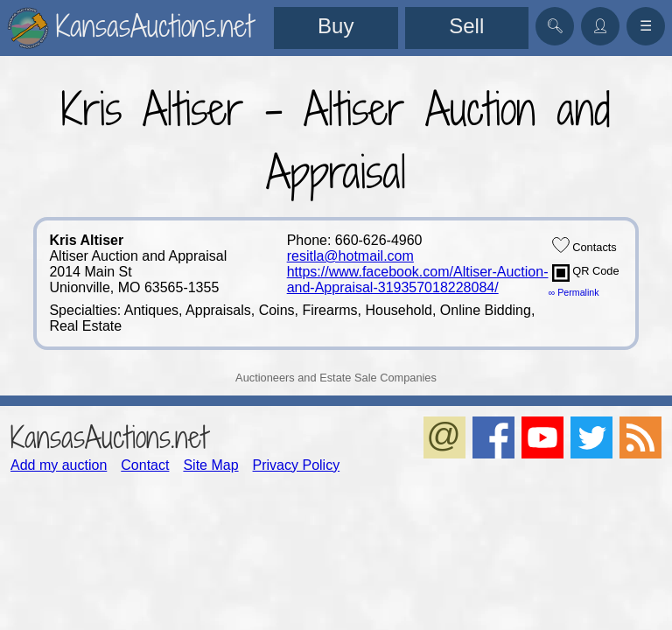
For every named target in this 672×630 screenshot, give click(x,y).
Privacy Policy (297, 465)
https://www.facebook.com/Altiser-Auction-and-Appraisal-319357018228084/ (418, 280)
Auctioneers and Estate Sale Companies (336, 378)
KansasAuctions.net (109, 437)
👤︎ (600, 26)
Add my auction (59, 465)
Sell (466, 26)
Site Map (210, 465)
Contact (145, 465)
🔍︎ (555, 26)
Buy (336, 26)
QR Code (586, 273)
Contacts (584, 245)
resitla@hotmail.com (350, 256)
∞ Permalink (574, 292)
